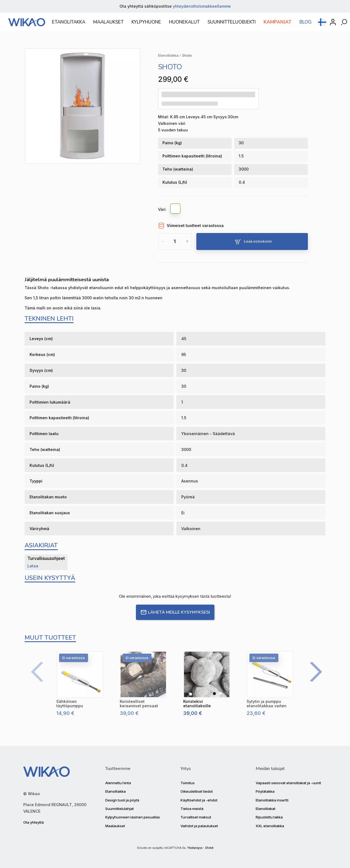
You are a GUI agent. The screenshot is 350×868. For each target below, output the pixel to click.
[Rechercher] (345, 25)
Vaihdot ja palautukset (199, 826)
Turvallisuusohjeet (46, 558)
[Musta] (214, 694)
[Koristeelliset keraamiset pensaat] (143, 674)
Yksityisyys (195, 848)
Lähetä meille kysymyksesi (175, 612)
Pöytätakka (265, 791)
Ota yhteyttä (33, 822)
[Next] (313, 672)
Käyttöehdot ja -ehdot (199, 800)
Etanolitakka (116, 791)
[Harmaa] (226, 694)
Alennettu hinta (118, 783)
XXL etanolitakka (270, 826)
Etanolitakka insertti (272, 800)
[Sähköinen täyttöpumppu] (80, 674)
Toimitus (188, 783)
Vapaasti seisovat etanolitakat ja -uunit (288, 783)
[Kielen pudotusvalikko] (322, 25)
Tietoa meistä (192, 809)
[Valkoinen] (176, 209)
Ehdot (209, 848)
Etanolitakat (266, 809)
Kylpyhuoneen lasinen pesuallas (133, 817)
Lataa (33, 566)
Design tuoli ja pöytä (122, 800)
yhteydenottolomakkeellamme (202, 6)
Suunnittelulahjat (119, 809)
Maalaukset (115, 826)
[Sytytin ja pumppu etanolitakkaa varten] (270, 674)
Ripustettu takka (269, 817)
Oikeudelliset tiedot (197, 791)
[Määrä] (175, 242)
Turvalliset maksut (196, 817)
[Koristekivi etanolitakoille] (207, 674)
